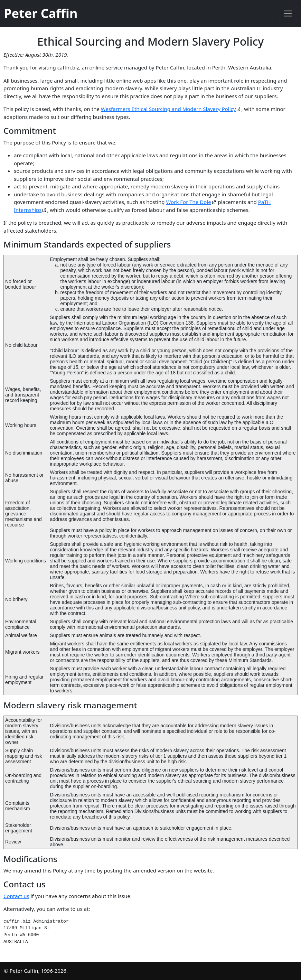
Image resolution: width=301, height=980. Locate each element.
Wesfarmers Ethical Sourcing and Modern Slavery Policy (168, 109)
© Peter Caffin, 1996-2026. (36, 971)
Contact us (16, 896)
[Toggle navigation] (288, 13)
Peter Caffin (41, 13)
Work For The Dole (188, 202)
